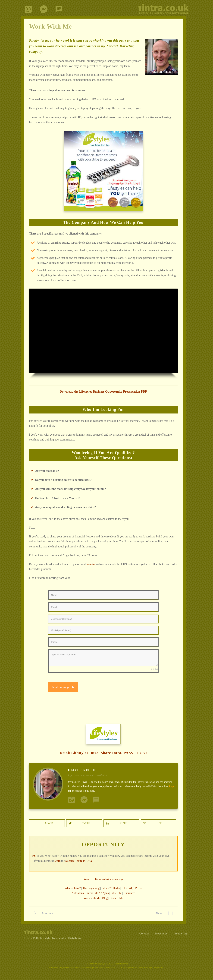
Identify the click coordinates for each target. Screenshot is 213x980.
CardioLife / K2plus (97, 893)
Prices (139, 888)
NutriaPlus (78, 893)
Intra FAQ (127, 888)
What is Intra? (73, 888)
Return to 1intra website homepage (103, 879)
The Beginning (91, 888)
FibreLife (116, 893)
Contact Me (116, 898)
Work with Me (92, 898)
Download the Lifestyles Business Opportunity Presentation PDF (103, 391)
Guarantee (129, 893)
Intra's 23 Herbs (111, 888)
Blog (105, 898)
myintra (91, 564)
